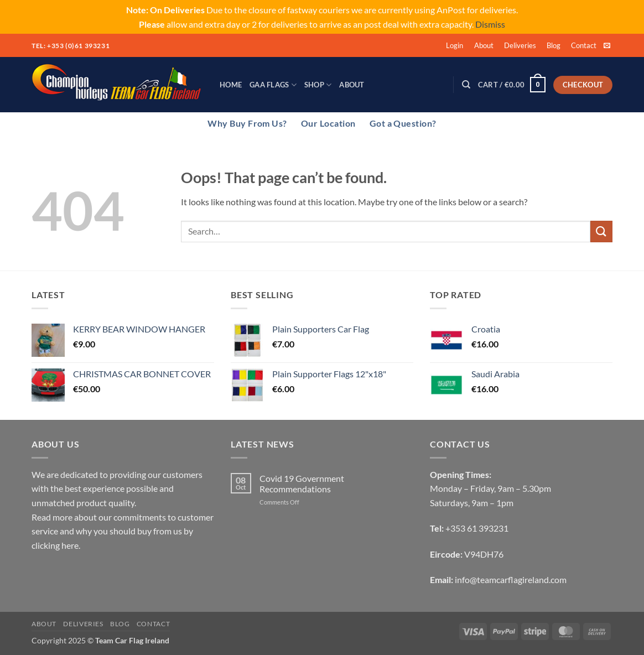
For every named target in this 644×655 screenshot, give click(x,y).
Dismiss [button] (490, 24)
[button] (455, 45)
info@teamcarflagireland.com (511, 579)
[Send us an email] (607, 46)
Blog (554, 45)
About (484, 45)
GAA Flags (273, 85)
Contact (584, 45)
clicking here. (56, 545)
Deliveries (520, 45)
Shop (318, 85)
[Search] (466, 85)
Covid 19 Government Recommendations (302, 484)
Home (231, 85)
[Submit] (601, 232)
